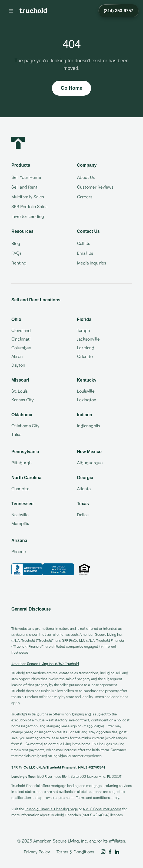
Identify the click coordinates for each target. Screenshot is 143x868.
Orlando (85, 356)
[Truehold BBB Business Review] (43, 569)
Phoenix (19, 551)
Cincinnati (21, 339)
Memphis (20, 523)
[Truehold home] (33, 10)
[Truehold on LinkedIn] (117, 852)
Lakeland (86, 348)
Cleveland (21, 330)
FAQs (16, 253)
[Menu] (11, 11)
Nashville (20, 514)
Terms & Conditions (75, 852)
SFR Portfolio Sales (29, 206)
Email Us (85, 253)
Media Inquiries (92, 263)
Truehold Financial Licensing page (51, 809)
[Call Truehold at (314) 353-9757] (119, 11)
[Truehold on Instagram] (103, 852)
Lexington (87, 400)
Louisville (86, 391)
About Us (86, 177)
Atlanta (84, 488)
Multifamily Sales (28, 197)
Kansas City (23, 400)
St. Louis (20, 391)
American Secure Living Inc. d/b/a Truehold (45, 664)
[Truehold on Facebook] (110, 852)
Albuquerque (90, 462)
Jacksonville (88, 339)
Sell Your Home (26, 177)
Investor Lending (28, 216)
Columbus (21, 348)
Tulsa (16, 434)
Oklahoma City (25, 426)
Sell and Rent (24, 187)
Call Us (84, 243)
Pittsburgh (21, 462)
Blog (16, 243)
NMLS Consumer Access (102, 809)
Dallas (83, 514)
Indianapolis (89, 426)
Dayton (18, 365)
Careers (85, 197)
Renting (19, 263)
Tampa (83, 330)
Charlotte (20, 488)
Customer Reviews (95, 187)
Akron (17, 356)
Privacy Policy (37, 852)
